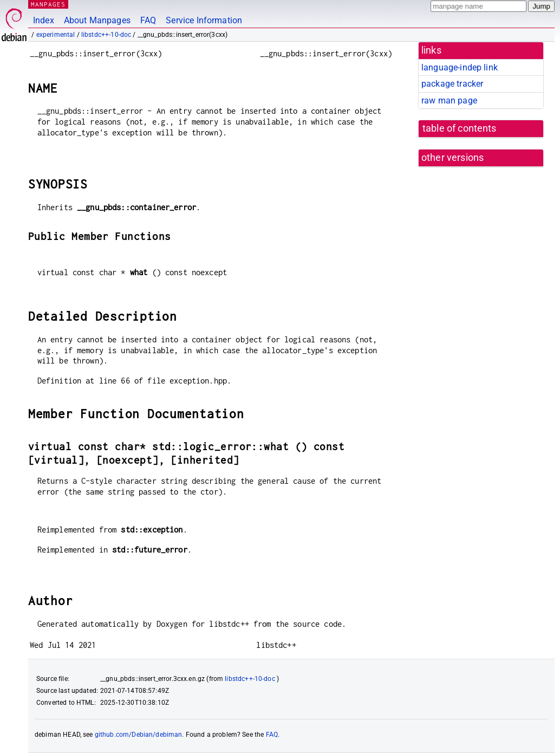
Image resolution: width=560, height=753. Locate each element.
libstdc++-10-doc (106, 35)
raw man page (449, 100)
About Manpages (97, 20)
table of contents (460, 128)
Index (44, 20)
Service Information (204, 20)
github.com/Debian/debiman (139, 735)
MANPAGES (48, 4)
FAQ (148, 20)
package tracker (452, 84)
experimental (56, 35)
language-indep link (460, 67)
